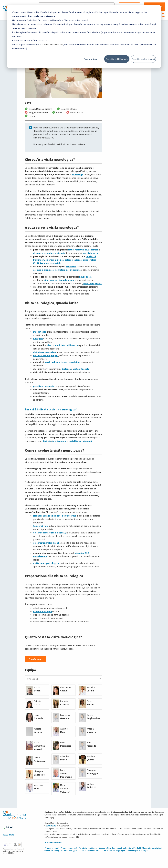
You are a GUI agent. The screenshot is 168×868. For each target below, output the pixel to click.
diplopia (66, 369)
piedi (49, 345)
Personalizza (90, 59)
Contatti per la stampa (137, 851)
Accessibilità (105, 848)
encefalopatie (91, 253)
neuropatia (85, 277)
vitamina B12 (82, 553)
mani (57, 345)
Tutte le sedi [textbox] (32, 679)
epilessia (60, 253)
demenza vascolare (44, 253)
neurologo (78, 175)
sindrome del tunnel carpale (59, 280)
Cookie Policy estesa (53, 44)
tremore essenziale (51, 263)
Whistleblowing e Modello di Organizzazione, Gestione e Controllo (75, 851)
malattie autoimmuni (80, 441)
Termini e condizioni (88, 848)
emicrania (71, 267)
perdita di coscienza (56, 362)
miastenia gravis (92, 283)
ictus (71, 250)
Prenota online (36, 659)
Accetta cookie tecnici (143, 59)
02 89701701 (51, 826)
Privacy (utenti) (52, 848)
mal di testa (40, 332)
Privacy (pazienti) (69, 848)
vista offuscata (81, 369)
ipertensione (59, 441)
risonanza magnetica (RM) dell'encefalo (55, 516)
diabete (47, 441)
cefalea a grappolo (43, 270)
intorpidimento (69, 345)
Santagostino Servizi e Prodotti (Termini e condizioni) (137, 848)
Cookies (111, 851)
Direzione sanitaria (53, 842)
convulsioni (74, 362)
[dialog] (84, 37)
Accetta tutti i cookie (117, 59)
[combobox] (63, 679)
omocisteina (40, 556)
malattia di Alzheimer (86, 250)
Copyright (121, 851)
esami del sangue (42, 611)
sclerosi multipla (55, 260)
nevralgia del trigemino (68, 270)
